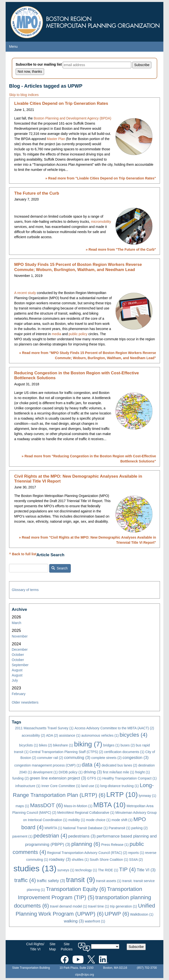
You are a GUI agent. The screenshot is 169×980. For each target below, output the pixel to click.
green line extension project (58, 778)
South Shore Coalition (109, 860)
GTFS (94, 778)
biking (88, 744)
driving (93, 772)
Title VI (146, 870)
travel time (99, 906)
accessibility (33, 735)
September (20, 665)
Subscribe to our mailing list (39, 64)
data (91, 765)
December (20, 649)
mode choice (98, 820)
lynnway (147, 796)
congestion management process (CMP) (48, 765)
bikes (46, 745)
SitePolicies (67, 947)
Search (60, 568)
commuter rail (50, 758)
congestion (135, 758)
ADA (52, 735)
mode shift (122, 820)
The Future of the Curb (37, 193)
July (15, 680)
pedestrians (82, 836)
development (45, 772)
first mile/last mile (119, 772)
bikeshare (63, 745)
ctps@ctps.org (85, 975)
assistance (70, 735)
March (17, 623)
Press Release (115, 845)
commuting (77, 758)
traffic (25, 880)
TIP (127, 869)
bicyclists (29, 745)
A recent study (25, 293)
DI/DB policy (71, 772)
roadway (60, 859)
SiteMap (53, 947)
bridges (111, 745)
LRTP (122, 795)
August (17, 670)
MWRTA (53, 828)
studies (35, 868)
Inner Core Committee (61, 786)
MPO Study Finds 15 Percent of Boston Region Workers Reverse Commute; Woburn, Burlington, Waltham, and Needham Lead (78, 267)
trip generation (124, 906)
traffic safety (51, 881)
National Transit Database (85, 828)
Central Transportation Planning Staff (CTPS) (66, 752)
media (56, 334)
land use (90, 786)
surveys (66, 870)
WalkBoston (142, 914)
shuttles (80, 860)
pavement (22, 836)
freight (143, 772)
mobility (77, 820)
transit (81, 880)
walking (74, 921)
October (18, 655)
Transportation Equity (76, 889)
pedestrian (50, 836)
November (20, 636)
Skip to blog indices (24, 95)
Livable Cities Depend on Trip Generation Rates (61, 103)
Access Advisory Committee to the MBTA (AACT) (114, 728)
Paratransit (119, 828)
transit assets (109, 881)
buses (128, 745)
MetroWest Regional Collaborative (86, 813)
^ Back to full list (23, 554)
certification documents (124, 752)
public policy (78, 334)
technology (86, 870)
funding (20, 778)
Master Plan (56, 139)
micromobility (101, 222)
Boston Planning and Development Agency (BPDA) (72, 118)
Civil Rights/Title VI (35, 947)
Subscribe (136, 947)
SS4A (136, 860)
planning (86, 844)
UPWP (117, 914)
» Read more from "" (101, 178)
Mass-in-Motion (78, 806)
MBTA (109, 805)
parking (139, 828)
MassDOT (47, 805)
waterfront (95, 921)
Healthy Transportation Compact (130, 778)
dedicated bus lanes (120, 765)
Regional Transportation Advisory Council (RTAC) (87, 853)
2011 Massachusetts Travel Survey (44, 728)
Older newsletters (25, 702)
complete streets (107, 758)
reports (136, 853)
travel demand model (69, 906)
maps (22, 806)
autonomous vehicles (100, 735)
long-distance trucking (119, 786)
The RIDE (108, 870)
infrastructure (28, 786)
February (19, 694)
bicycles (133, 735)
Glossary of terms (25, 590)
